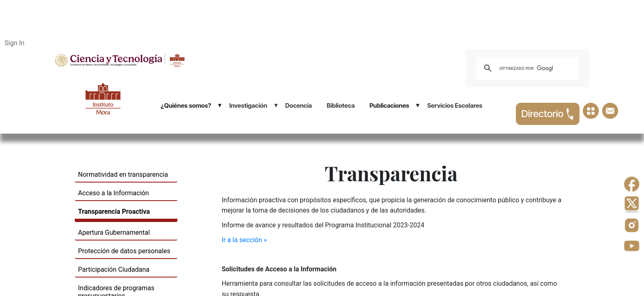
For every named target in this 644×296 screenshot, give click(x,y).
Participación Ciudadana (114, 269)
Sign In (14, 43)
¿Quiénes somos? (186, 105)
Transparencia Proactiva (114, 212)
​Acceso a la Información (114, 193)
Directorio (548, 114)
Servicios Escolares (455, 105)
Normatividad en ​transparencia (123, 175)
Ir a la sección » (244, 240)
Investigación (248, 105)
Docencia (299, 105)
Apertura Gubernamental (114, 232)
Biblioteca (340, 105)
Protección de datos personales (124, 251)
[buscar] (526, 68)
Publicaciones (390, 105)
